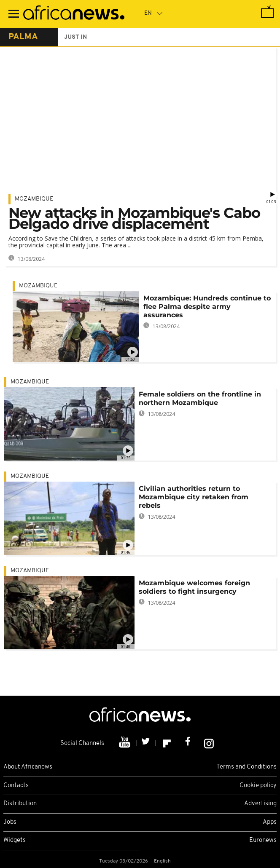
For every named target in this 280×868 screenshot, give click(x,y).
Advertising (260, 804)
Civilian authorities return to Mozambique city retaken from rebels (194, 497)
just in (75, 37)
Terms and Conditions (246, 767)
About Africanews (28, 767)
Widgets (15, 840)
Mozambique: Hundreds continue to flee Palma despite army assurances (207, 307)
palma (23, 37)
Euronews (263, 840)
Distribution (20, 804)
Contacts (16, 786)
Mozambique (34, 199)
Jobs (10, 822)
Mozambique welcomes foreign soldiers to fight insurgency (194, 587)
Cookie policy (258, 786)
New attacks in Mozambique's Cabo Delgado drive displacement (134, 218)
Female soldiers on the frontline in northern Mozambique (200, 398)
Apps (270, 822)
